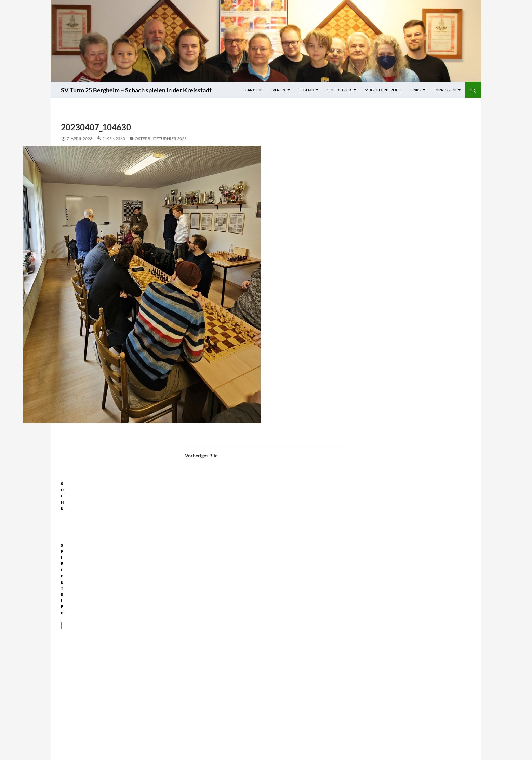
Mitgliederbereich (383, 90)
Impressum (445, 90)
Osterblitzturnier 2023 (161, 139)
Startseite (254, 90)
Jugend (306, 90)
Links (415, 90)
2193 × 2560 (114, 139)
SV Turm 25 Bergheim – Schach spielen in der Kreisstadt (136, 90)
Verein (279, 90)
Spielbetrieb (339, 90)
